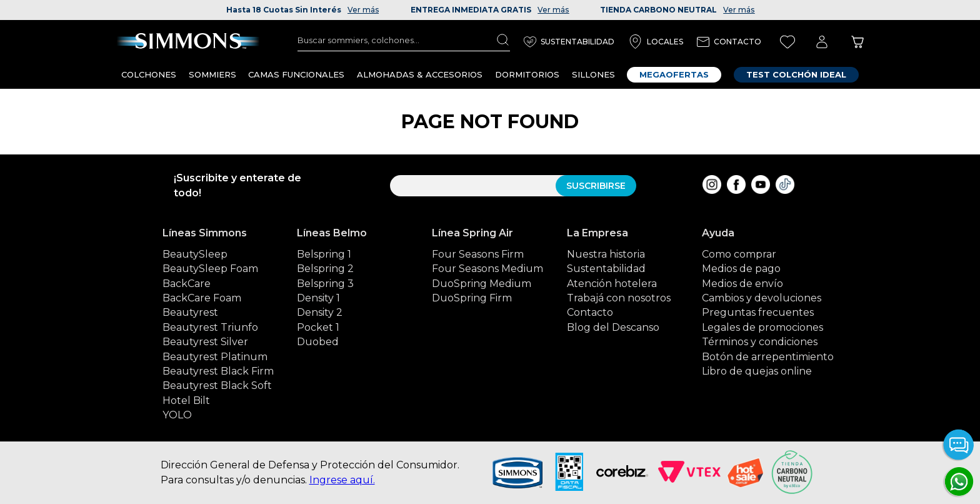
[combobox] (404, 40)
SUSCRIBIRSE (596, 186)
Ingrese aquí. (342, 480)
